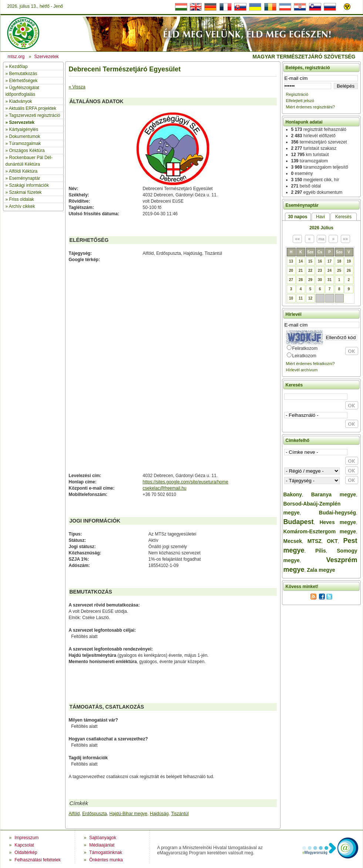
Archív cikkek (22, 206)
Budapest (299, 522)
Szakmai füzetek (26, 192)
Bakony (293, 494)
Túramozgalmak (25, 143)
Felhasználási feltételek (38, 860)
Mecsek (293, 541)
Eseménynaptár (25, 178)
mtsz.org (16, 57)
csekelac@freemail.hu (165, 488)
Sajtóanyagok (103, 838)
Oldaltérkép (26, 852)
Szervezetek (22, 122)
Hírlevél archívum (302, 370)
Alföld (74, 814)
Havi (320, 217)
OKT (332, 541)
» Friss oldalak (20, 199)
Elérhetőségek (23, 81)
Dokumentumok (25, 136)
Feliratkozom (305, 348)
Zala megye (321, 570)
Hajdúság (159, 814)
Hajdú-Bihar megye (129, 814)
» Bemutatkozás (21, 74)
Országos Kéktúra (27, 151)
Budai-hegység (337, 513)
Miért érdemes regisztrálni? (311, 107)
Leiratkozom (304, 356)
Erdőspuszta (95, 814)
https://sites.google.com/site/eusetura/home (186, 482)
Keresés (343, 217)
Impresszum (26, 838)
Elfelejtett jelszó (300, 101)
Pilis (321, 551)
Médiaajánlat (102, 845)
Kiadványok (21, 101)
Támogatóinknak (106, 852)
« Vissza (77, 87)
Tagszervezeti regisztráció (34, 115)
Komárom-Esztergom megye (320, 531)
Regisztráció (297, 94)
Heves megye (338, 522)
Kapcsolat (24, 845)
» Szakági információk (27, 185)
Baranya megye (334, 494)
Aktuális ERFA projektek (33, 108)
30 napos (298, 217)
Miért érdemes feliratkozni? (310, 364)
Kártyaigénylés (24, 129)
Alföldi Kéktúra (23, 171)
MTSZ (315, 541)
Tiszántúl (180, 814)
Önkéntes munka (106, 860)
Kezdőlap (19, 67)
